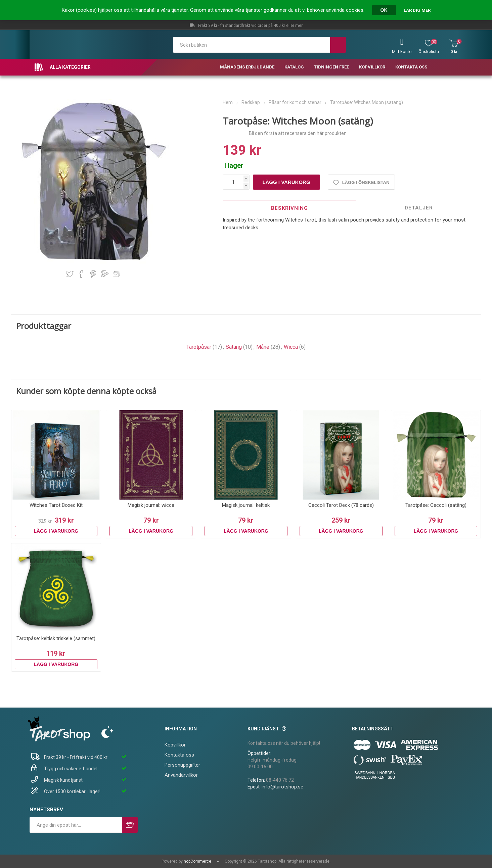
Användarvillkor (181, 775)
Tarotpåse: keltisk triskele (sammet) (56, 638)
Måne (263, 347)
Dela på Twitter (70, 274)
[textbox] (252, 45)
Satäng (234, 347)
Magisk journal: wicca (151, 505)
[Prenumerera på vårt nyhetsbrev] (76, 825)
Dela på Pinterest (93, 274)
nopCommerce (197, 861)
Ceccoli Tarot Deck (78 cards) (341, 505)
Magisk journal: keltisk (246, 505)
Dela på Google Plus (105, 274)
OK (384, 10)
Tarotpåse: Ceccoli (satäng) (436, 505)
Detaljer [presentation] (419, 208)
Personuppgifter (182, 765)
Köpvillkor (175, 745)
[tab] (289, 208)
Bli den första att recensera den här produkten (298, 133)
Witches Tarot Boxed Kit (56, 505)
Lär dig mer (417, 10)
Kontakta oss (179, 755)
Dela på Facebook (82, 274)
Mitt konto (402, 52)
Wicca (291, 347)
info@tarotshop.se (282, 787)
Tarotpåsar (199, 347)
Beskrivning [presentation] (289, 208)
